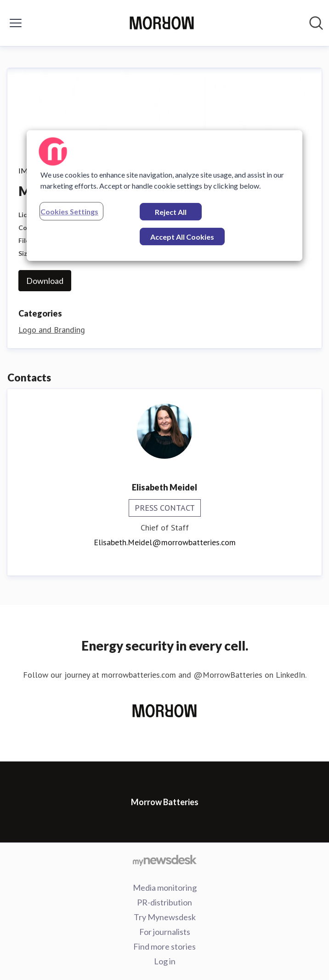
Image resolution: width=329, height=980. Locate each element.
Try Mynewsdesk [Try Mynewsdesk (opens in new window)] (165, 917)
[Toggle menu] (16, 23)
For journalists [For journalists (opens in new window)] (165, 932)
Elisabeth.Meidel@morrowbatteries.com (165, 542)
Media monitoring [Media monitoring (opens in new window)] (165, 888)
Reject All (171, 212)
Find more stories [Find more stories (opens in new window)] (164, 946)
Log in (165, 961)
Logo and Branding (52, 330)
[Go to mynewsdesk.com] (164, 860)
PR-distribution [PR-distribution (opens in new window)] (164, 902)
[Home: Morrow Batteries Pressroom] (162, 23)
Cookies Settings (69, 211)
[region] (164, 196)
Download (45, 281)
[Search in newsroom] (316, 23)
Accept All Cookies (182, 237)
